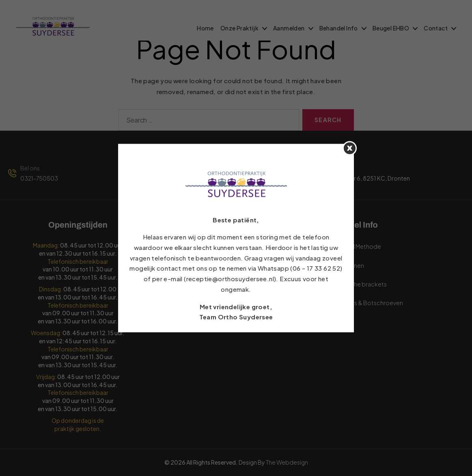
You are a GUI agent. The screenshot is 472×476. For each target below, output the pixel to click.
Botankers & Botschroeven (366, 303)
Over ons (256, 284)
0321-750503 (39, 178)
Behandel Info (339, 28)
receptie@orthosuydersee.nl (215, 178)
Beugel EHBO (391, 28)
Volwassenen (346, 265)
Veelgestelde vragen (273, 246)
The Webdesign (287, 462)
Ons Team (258, 303)
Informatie (185, 303)
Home (205, 28)
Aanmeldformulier (195, 265)
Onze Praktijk (239, 28)
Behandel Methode (271, 265)
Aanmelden (289, 28)
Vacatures (184, 321)
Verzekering (187, 284)
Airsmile (339, 321)
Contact (436, 28)
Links (177, 246)
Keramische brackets (358, 284)
